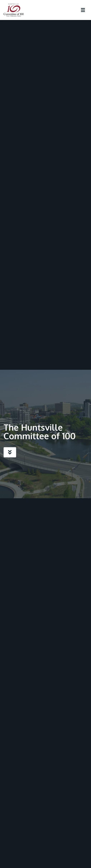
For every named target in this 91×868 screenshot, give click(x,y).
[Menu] (83, 10)
